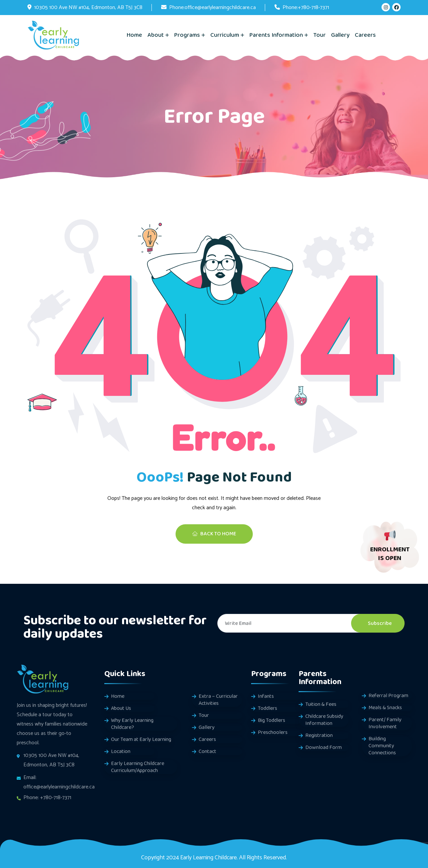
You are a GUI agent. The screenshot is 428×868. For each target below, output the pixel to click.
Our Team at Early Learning (141, 739)
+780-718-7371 (313, 8)
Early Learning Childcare (208, 858)
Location (121, 751)
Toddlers (267, 708)
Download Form (324, 747)
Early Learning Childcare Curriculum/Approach (138, 767)
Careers (365, 35)
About (156, 35)
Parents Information (276, 35)
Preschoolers (273, 732)
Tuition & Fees (321, 704)
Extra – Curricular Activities (218, 700)
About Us (121, 708)
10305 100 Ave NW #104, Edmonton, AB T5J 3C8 (88, 8)
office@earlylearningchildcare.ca (220, 8)
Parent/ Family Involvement (385, 723)
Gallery (340, 35)
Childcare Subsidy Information (324, 720)
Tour (319, 35)
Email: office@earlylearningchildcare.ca (59, 782)
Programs (187, 35)
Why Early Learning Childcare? (132, 724)
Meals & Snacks (385, 708)
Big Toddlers (272, 720)
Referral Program (388, 696)
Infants (266, 696)
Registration (319, 735)
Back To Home (214, 534)
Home (134, 35)
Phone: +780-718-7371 (47, 798)
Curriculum (225, 35)
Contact (207, 751)
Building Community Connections (382, 746)
